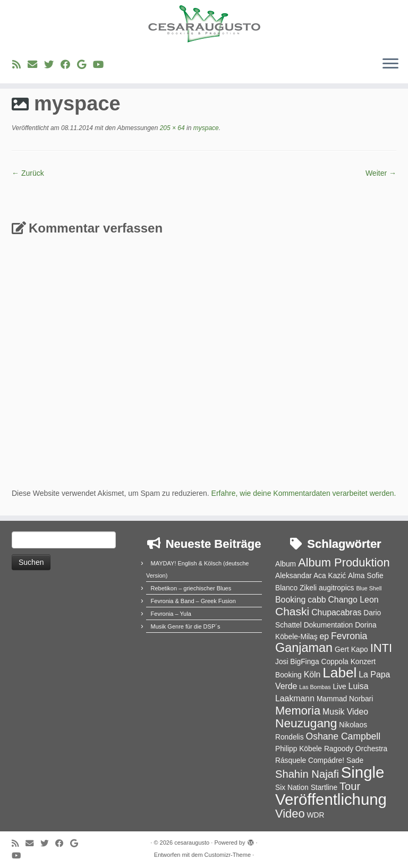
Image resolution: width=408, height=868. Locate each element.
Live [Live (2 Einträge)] (339, 687)
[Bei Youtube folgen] (102, 65)
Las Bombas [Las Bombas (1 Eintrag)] (315, 687)
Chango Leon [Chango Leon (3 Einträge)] (353, 600)
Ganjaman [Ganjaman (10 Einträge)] (304, 648)
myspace (205, 128)
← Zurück (28, 173)
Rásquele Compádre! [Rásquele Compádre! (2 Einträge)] (310, 760)
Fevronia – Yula (171, 614)
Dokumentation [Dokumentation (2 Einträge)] (329, 625)
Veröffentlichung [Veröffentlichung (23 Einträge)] (331, 799)
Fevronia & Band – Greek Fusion (193, 601)
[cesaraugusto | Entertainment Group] (204, 24)
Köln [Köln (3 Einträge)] (312, 674)
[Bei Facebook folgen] (69, 65)
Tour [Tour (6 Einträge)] (350, 786)
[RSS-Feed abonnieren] (20, 65)
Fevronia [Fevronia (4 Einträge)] (349, 636)
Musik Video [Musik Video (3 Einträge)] (345, 712)
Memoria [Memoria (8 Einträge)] (298, 711)
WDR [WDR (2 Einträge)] (315, 815)
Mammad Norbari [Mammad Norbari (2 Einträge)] (345, 699)
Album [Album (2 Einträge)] (286, 564)
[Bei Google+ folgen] (85, 65)
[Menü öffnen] (390, 64)
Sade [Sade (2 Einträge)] (355, 760)
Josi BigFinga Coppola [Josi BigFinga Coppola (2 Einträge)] (312, 662)
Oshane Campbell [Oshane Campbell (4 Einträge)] (343, 736)
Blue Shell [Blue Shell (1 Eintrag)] (369, 588)
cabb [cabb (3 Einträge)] (317, 600)
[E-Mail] (36, 65)
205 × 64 (171, 128)
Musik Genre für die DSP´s (186, 626)
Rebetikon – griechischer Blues (191, 588)
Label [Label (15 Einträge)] (339, 673)
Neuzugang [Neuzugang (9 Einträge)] (306, 723)
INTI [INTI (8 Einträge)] (381, 648)
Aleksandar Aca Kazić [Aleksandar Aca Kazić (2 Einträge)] (311, 576)
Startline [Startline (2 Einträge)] (324, 788)
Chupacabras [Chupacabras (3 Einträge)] (336, 612)
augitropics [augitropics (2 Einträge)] (337, 588)
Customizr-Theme (228, 855)
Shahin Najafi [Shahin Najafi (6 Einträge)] (307, 774)
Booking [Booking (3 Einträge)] (290, 600)
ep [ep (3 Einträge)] (324, 636)
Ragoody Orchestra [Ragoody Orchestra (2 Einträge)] (356, 749)
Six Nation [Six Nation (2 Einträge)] (292, 788)
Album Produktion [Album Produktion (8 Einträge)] (344, 562)
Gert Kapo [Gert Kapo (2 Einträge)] (351, 650)
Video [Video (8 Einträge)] (290, 814)
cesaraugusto (192, 843)
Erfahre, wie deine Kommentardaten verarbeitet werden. (304, 493)
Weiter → (381, 173)
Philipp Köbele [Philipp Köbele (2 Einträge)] (299, 749)
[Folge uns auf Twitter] (52, 65)
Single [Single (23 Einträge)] (363, 772)
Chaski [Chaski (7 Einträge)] (292, 611)
